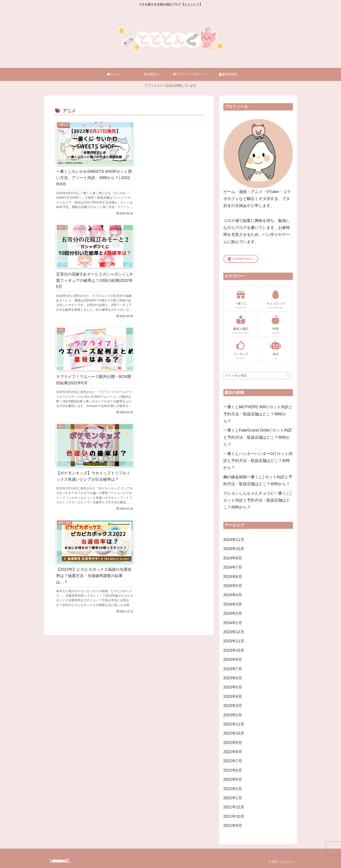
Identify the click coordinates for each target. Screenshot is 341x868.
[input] (258, 376)
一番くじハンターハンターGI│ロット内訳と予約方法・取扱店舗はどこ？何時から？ (258, 461)
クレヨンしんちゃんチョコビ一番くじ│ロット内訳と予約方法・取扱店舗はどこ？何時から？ (258, 500)
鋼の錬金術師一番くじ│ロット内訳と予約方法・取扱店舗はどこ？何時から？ (258, 480)
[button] (288, 375)
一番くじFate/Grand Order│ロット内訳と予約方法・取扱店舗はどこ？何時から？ (258, 437)
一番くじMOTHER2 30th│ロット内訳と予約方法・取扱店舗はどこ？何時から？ (258, 414)
